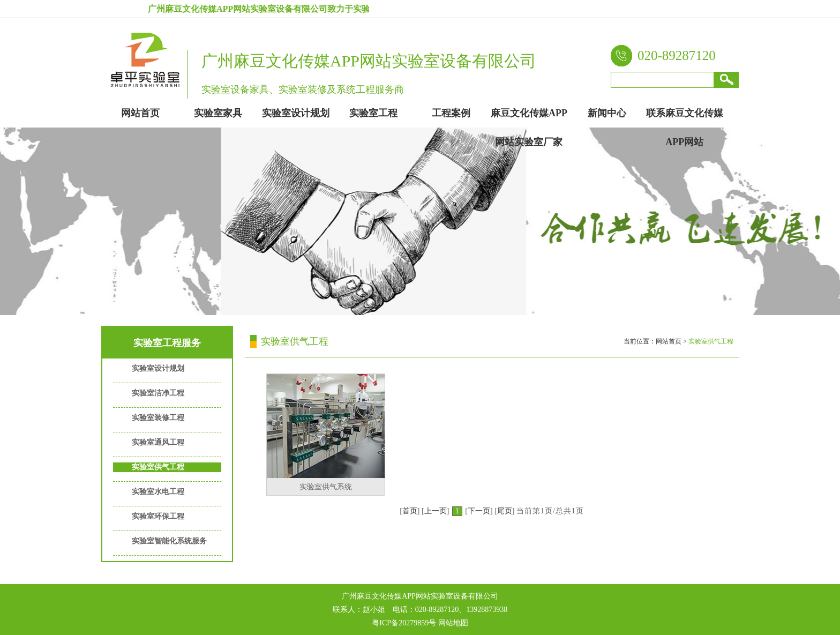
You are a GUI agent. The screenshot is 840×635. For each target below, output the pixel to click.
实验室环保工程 (158, 516)
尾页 (505, 511)
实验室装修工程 (158, 418)
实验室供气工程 (158, 467)
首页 (410, 511)
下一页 (479, 511)
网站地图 (453, 623)
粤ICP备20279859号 (404, 623)
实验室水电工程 (158, 492)
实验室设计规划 (158, 368)
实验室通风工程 (158, 442)
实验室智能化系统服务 (169, 541)
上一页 (436, 511)
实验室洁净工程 (158, 393)
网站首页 (669, 341)
